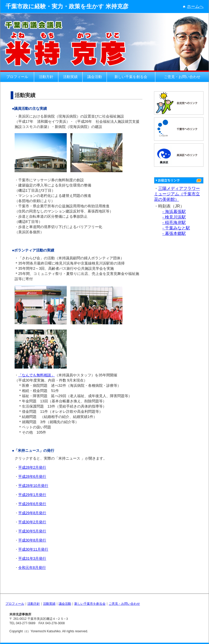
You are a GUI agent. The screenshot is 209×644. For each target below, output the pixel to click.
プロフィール (17, 77)
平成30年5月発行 (32, 531)
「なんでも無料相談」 (36, 375)
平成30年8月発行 (32, 540)
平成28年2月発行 (32, 467)
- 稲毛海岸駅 (174, 223)
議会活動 (95, 77)
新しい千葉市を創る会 (90, 604)
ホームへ (193, 6)
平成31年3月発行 (32, 558)
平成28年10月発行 (33, 486)
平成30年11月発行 (33, 549)
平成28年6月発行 (32, 476)
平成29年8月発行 (32, 513)
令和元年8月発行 (32, 568)
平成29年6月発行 (32, 504)
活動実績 (70, 77)
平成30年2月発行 (32, 522)
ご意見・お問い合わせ (182, 77)
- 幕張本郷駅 (174, 233)
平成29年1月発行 (32, 495)
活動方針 (46, 77)
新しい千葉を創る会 (131, 77)
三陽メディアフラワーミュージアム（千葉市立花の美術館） (177, 194)
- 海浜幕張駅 (174, 212)
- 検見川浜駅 (174, 217)
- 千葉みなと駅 (176, 228)
